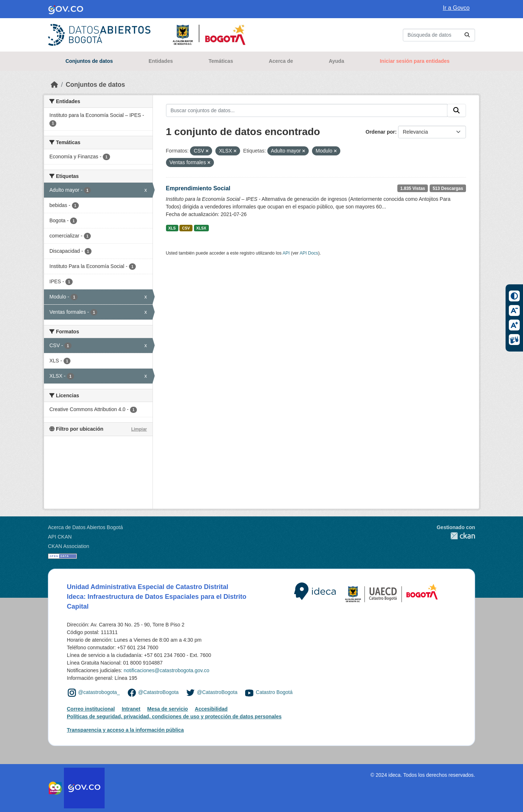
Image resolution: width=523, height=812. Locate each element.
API (286, 253)
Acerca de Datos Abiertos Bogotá (85, 527)
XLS (172, 228)
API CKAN (60, 537)
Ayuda (336, 61)
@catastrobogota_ (99, 692)
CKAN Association (69, 546)
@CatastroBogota (158, 692)
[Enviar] (467, 35)
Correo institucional (91, 709)
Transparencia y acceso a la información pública (125, 730)
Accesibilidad (211, 709)
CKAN (456, 536)
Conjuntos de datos (89, 61)
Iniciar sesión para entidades (415, 61)
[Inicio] (54, 85)
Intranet (131, 709)
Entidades (161, 61)
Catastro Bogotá (274, 692)
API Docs (309, 253)
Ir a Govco (456, 8)
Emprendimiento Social (198, 188)
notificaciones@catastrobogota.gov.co (166, 670)
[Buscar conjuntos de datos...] (439, 35)
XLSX (201, 228)
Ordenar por (380, 132)
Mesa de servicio (167, 709)
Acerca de (281, 61)
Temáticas (221, 61)
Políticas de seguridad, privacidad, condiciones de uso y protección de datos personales (174, 716)
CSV (186, 228)
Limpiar (139, 429)
